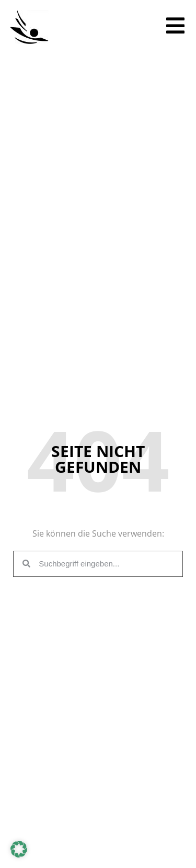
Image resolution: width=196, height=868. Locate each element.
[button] (19, 849)
